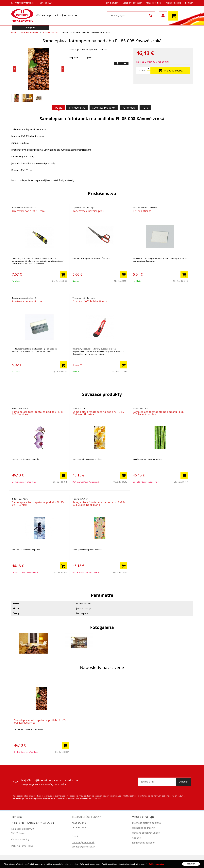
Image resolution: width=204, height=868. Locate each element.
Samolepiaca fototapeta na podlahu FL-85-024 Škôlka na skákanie (99, 504)
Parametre (129, 108)
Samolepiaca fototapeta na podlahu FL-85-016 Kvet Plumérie (99, 413)
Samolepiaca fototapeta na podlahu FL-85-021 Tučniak (38, 504)
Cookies (136, 838)
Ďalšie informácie (157, 864)
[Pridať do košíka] (63, 274)
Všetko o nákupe (173, 3)
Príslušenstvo (77, 108)
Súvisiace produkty (104, 108)
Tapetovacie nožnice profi (88, 211)
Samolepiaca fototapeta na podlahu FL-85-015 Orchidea (38, 413)
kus (143, 70)
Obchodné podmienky (144, 828)
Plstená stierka (142, 211)
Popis (59, 108)
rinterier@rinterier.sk (24, 3)
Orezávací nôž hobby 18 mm (90, 301)
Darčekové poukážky (132, 3)
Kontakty (189, 3)
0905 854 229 (46, 3)
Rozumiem (191, 864)
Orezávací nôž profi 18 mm (28, 211)
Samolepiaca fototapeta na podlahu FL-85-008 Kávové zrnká (40, 721)
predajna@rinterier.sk (83, 847)
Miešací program (154, 3)
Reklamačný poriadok (144, 843)
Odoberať (183, 782)
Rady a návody (112, 3)
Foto (145, 108)
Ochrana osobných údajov (146, 833)
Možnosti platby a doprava (146, 823)
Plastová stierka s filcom (27, 301)
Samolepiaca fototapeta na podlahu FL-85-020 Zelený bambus (159, 413)
